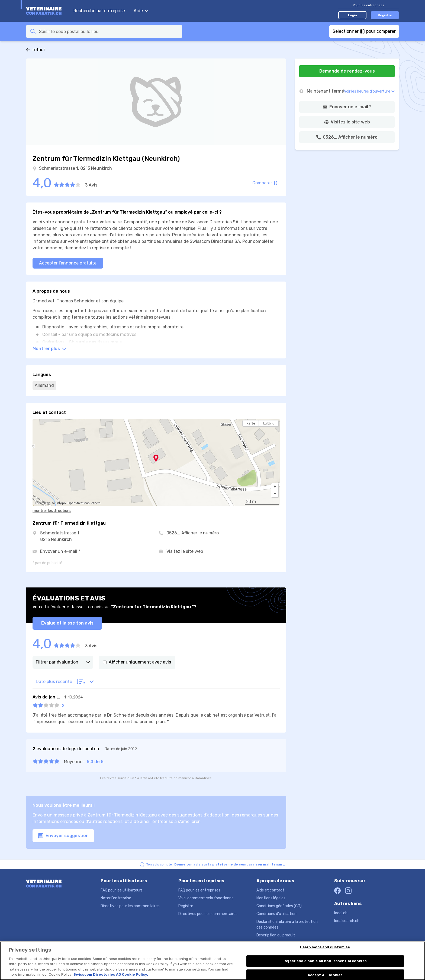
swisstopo (59, 503)
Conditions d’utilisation (276, 914)
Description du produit (276, 935)
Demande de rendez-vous (347, 71)
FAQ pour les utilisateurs (122, 890)
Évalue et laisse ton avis (67, 623)
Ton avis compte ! (216, 864)
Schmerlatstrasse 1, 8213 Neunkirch (75, 168)
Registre (385, 15)
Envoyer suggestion (63, 836)
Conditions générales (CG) (279, 906)
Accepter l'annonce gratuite (68, 263)
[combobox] (109, 31)
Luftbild (269, 423)
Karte (251, 423)
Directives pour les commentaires (130, 906)
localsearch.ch (347, 921)
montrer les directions (52, 511)
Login (352, 15)
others (96, 503)
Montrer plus (49, 349)
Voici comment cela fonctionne (206, 898)
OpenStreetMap (79, 503)
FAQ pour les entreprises (199, 890)
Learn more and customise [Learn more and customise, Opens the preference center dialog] (325, 947)
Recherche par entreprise (99, 11)
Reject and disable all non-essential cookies (325, 961)
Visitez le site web (185, 551)
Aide (141, 11)
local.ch (341, 913)
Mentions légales (271, 898)
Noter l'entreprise (116, 898)
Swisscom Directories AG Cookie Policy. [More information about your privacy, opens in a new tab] (111, 975)
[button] (275, 487)
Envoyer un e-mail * (60, 551)
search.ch (44, 503)
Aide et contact (270, 890)
